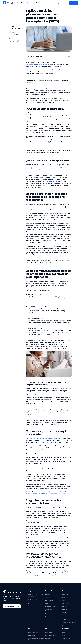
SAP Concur (65, 595)
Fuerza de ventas (67, 615)
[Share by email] (14, 41)
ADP (63, 597)
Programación (49, 617)
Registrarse (48, 638)
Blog (63, 632)
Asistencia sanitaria (33, 632)
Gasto (47, 603)
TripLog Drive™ (49, 597)
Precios (30, 604)
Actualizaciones (66, 638)
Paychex (65, 609)
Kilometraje (48, 595)
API (63, 626)
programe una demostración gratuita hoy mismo (49, 575)
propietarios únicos (52, 181)
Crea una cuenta (67, 573)
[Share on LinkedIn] (11, 41)
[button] (46, 3)
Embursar (65, 606)
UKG (63, 600)
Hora (47, 614)
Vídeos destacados (33, 607)
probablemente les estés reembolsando (37, 64)
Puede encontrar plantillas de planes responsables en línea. (43, 438)
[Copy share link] (18, 41)
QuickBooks (65, 612)
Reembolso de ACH (50, 606)
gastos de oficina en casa (60, 166)
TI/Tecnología (32, 643)
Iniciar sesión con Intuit (51, 635)
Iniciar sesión (49, 632)
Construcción (32, 635)
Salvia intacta (66, 603)
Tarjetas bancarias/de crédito (70, 623)
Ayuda (64, 635)
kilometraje (29, 168)
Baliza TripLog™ (49, 600)
